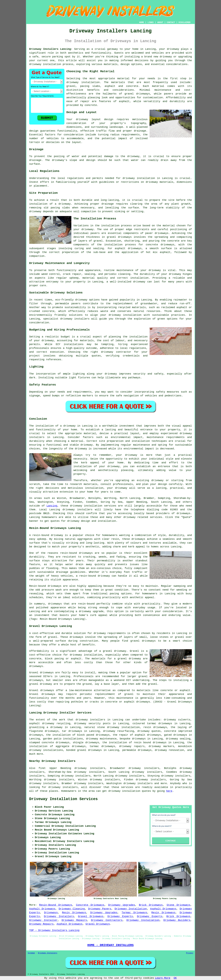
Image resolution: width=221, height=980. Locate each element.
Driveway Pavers (100, 909)
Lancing (52, 506)
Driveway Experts (120, 916)
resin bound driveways (150, 743)
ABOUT (160, 22)
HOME (142, 22)
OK (175, 978)
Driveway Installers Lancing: (51, 49)
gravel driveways (137, 94)
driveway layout (88, 119)
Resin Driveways (74, 913)
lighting (79, 374)
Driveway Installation (131, 909)
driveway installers (90, 720)
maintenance (125, 270)
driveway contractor (116, 352)
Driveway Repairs (74, 920)
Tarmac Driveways (134, 913)
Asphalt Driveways (42, 909)
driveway (173, 49)
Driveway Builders (177, 920)
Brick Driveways (151, 905)
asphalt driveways (128, 248)
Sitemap (31, 953)
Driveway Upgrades (122, 905)
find (42, 768)
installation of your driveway (96, 466)
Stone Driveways (178, 905)
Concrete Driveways (90, 905)
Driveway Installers (59, 916)
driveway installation (83, 82)
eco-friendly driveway (71, 300)
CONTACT (171, 22)
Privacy (190, 953)
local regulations (71, 178)
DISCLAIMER (184, 22)
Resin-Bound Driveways (56, 905)
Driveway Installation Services (63, 799)
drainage (35, 160)
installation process (116, 226)
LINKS (151, 22)
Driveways (51, 913)
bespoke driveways (133, 739)
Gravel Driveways (91, 916)
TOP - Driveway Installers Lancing (54, 930)
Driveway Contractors (107, 920)
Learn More (163, 978)
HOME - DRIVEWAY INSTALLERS (111, 945)
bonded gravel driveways (84, 750)
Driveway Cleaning (72, 909)
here (169, 791)
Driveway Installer (43, 920)
